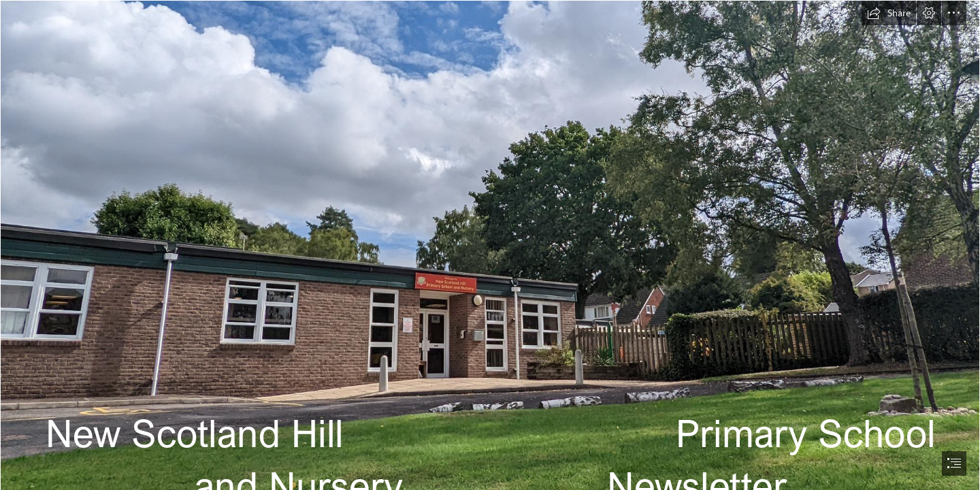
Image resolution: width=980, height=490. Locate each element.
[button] (889, 13)
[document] (490, 245)
